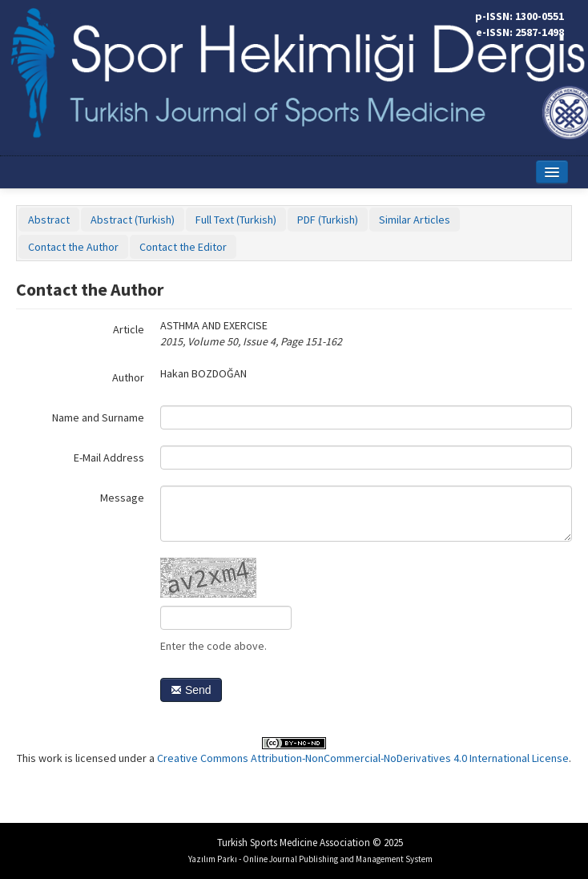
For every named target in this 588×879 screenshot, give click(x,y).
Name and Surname (98, 417)
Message (122, 498)
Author (128, 377)
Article (129, 329)
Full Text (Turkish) (236, 220)
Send (191, 690)
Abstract (49, 220)
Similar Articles (415, 220)
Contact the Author (73, 247)
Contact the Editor (183, 247)
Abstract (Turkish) (133, 220)
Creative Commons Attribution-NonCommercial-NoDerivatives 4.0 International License (363, 758)
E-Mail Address (109, 458)
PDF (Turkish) (328, 220)
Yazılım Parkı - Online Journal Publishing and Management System (310, 859)
